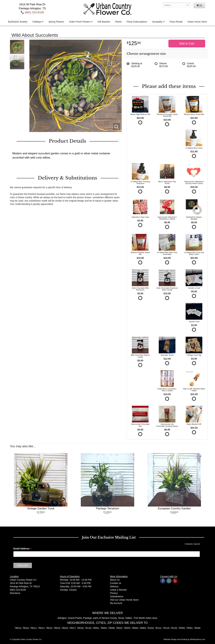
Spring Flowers (56, 22)
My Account (116, 603)
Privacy (114, 593)
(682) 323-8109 (32, 12)
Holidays (37, 22)
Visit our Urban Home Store (124, 600)
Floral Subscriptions (137, 22)
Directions (15, 593)
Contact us (116, 583)
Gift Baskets (104, 22)
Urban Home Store (197, 22)
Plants (118, 22)
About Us (115, 580)
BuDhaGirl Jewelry (18, 22)
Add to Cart (187, 44)
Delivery (114, 586)
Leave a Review (118, 590)
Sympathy (157, 22)
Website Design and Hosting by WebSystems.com (184, 639)
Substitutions (117, 596)
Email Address (22, 549)
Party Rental (176, 22)
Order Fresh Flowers (80, 22)
